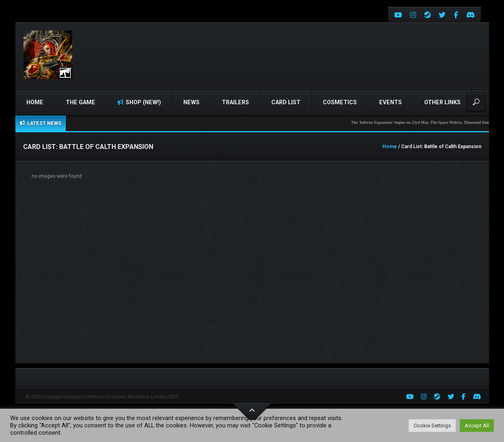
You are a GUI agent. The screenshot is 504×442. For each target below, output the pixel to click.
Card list (286, 102)
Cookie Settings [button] (432, 426)
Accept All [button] (477, 426)
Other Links (442, 102)
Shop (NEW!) (139, 102)
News (191, 102)
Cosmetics (340, 102)
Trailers (235, 102)
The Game (80, 102)
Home (35, 102)
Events (390, 102)
